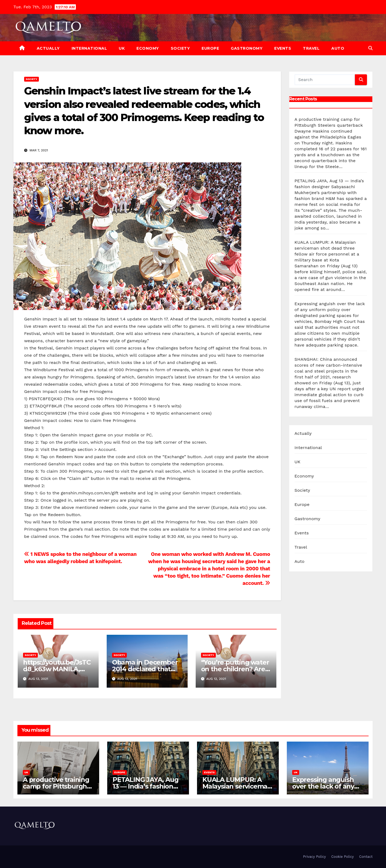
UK (122, 48)
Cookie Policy (343, 857)
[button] (370, 48)
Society (180, 48)
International (89, 48)
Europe (210, 48)
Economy (148, 48)
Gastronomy (247, 48)
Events (283, 48)
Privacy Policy (314, 857)
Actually (48, 48)
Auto (338, 48)
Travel (311, 48)
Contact (366, 857)
